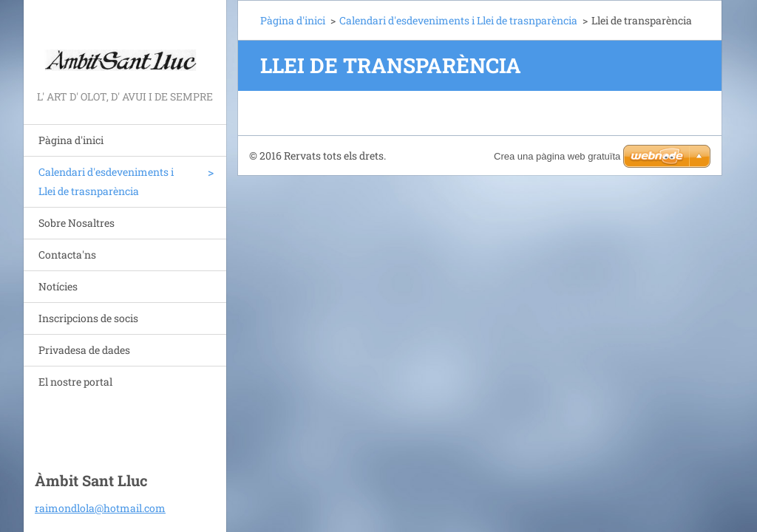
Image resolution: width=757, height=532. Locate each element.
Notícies (58, 286)
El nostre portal (75, 382)
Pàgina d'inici (71, 140)
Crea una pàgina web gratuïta (557, 156)
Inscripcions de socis (88, 318)
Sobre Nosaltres (77, 223)
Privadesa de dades (84, 350)
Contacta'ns (67, 255)
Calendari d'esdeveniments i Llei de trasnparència (106, 181)
